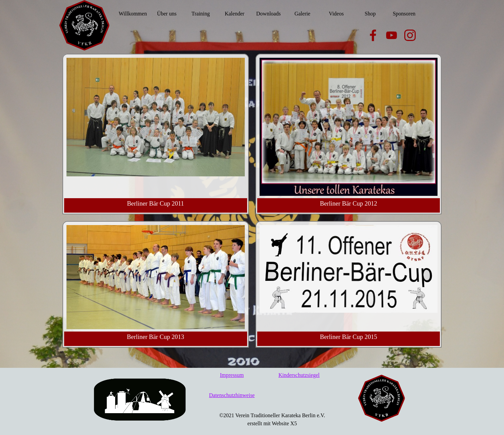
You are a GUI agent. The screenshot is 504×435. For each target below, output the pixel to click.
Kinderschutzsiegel (299, 375)
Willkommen (133, 14)
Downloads (268, 14)
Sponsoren (404, 14)
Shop (370, 14)
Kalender (235, 14)
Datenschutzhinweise (232, 395)
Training (201, 14)
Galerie (302, 14)
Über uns (167, 14)
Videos (336, 14)
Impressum (232, 375)
